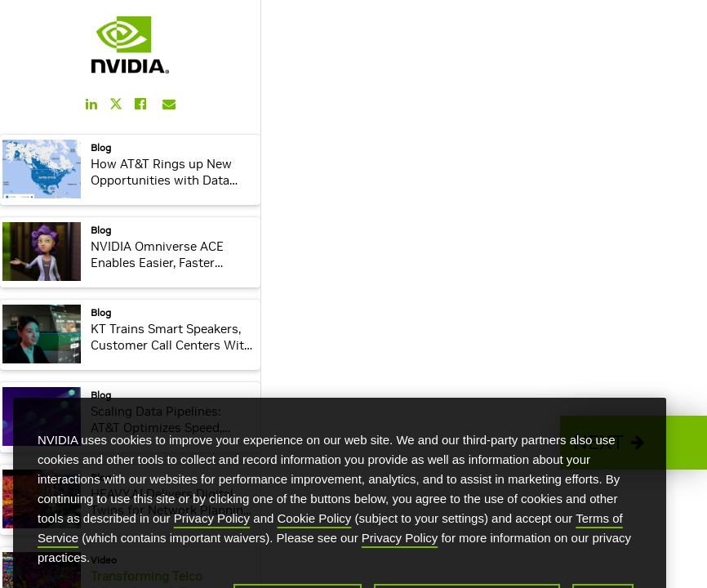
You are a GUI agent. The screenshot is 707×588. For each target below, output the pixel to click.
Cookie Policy (315, 531)
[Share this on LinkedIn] (91, 104)
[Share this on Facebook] (140, 104)
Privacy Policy (212, 531)
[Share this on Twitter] (116, 104)
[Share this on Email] (169, 104)
